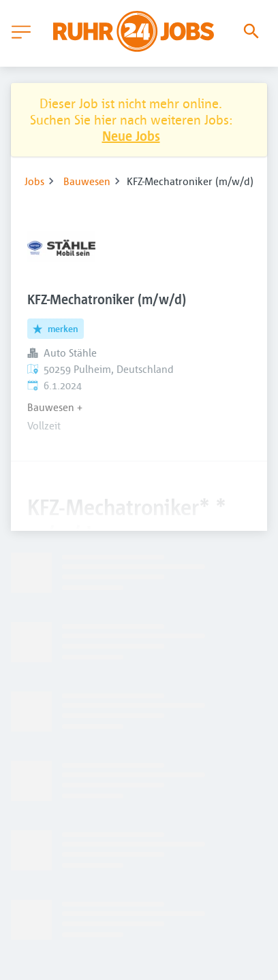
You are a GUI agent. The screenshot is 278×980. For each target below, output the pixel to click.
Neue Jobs (131, 136)
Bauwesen (87, 181)
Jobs (34, 181)
